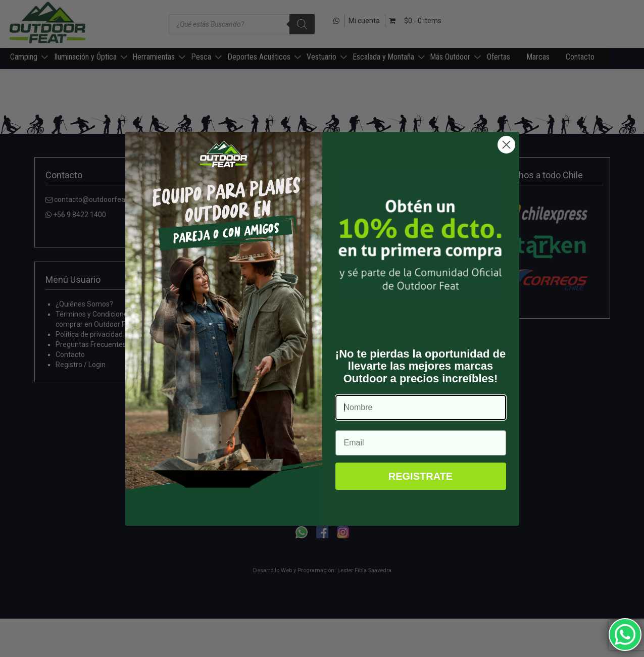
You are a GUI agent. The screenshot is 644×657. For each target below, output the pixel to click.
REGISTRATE (420, 476)
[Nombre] (421, 408)
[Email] (421, 443)
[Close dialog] (506, 145)
